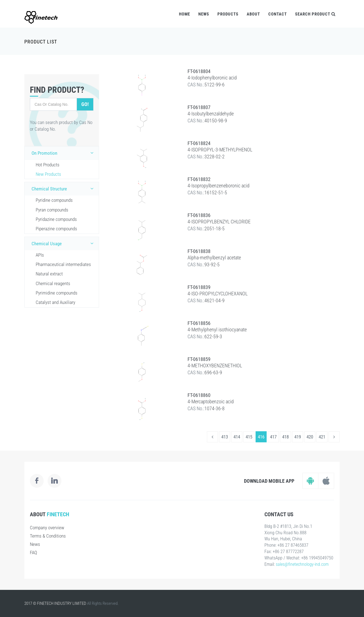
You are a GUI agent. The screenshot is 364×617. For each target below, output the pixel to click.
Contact (278, 14)
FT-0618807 (199, 107)
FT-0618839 (199, 287)
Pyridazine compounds (56, 219)
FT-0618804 (199, 71)
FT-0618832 (199, 179)
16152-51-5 (216, 193)
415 (249, 437)
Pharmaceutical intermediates (63, 264)
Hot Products (48, 165)
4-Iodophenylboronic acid (212, 78)
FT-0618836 (199, 215)
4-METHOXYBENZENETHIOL (215, 366)
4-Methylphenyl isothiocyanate (217, 330)
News (204, 14)
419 (298, 437)
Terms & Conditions (48, 536)
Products (228, 14)
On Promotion (64, 153)
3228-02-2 (214, 157)
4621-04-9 (214, 300)
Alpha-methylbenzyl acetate (214, 258)
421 (322, 437)
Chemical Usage (64, 243)
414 (237, 437)
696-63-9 (213, 372)
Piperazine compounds (56, 229)
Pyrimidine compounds (57, 293)
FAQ (33, 553)
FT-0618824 (199, 143)
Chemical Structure (64, 189)
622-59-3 (213, 336)
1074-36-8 (214, 408)
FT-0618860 (199, 395)
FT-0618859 (199, 359)
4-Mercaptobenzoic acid (211, 402)
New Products (48, 174)
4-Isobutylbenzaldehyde (211, 114)
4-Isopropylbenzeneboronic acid (219, 186)
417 (273, 437)
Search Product (315, 14)
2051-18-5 (214, 229)
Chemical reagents (53, 283)
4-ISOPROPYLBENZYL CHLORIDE (219, 222)
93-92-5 (212, 264)
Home (184, 14)
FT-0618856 (199, 323)
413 (225, 437)
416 (261, 437)
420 (310, 437)
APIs (40, 255)
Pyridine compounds (54, 200)
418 (285, 437)
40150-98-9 (216, 121)
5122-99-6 (214, 85)
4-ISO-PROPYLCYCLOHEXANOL (218, 294)
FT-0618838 (199, 251)
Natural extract (49, 274)
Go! (85, 104)
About (253, 14)
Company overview (47, 528)
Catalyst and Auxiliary (55, 302)
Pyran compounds (52, 210)
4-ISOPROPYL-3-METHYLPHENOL (220, 150)
